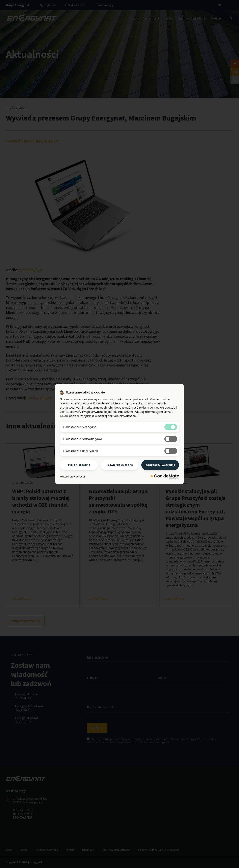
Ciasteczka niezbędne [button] (81, 427)
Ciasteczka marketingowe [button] (84, 439)
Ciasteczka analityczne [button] (82, 451)
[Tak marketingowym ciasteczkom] (171, 439)
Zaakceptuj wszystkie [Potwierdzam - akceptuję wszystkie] (160, 465)
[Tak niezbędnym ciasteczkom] (171, 427)
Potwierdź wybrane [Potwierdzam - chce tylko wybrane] (120, 465)
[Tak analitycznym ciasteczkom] (171, 451)
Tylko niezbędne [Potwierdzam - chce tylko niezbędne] (79, 465)
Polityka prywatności (72, 477)
